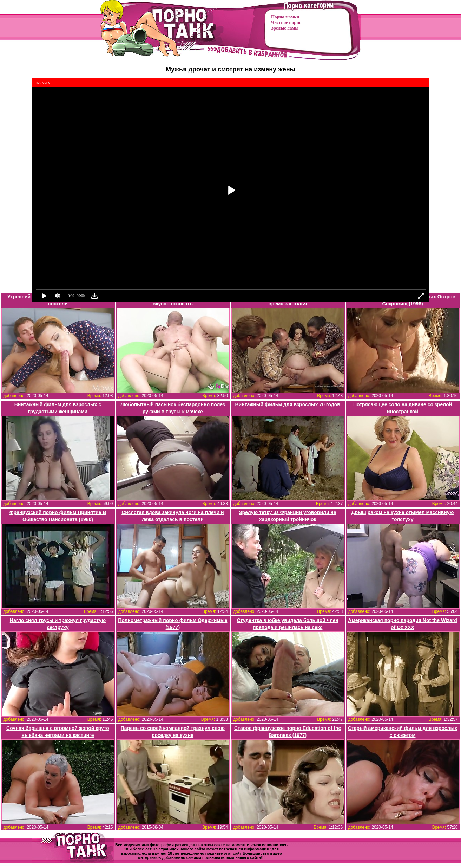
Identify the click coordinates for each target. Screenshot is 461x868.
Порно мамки (285, 17)
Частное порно (286, 22)
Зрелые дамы (285, 28)
